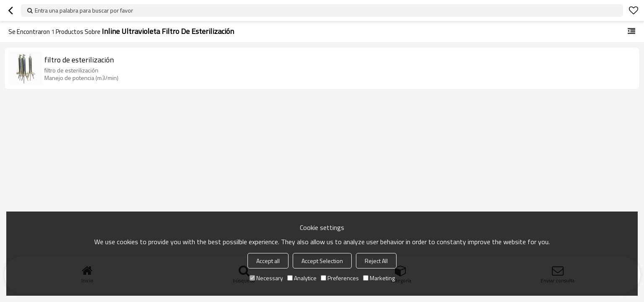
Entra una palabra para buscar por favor (84, 10)
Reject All (376, 261)
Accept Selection (322, 261)
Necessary (266, 278)
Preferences (340, 278)
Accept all (268, 261)
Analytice (302, 278)
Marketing (379, 278)
